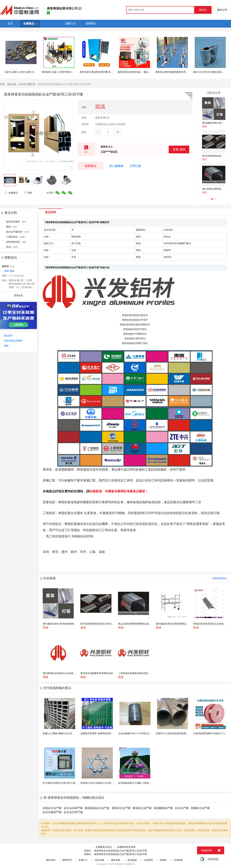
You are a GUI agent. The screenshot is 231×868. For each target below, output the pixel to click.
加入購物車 (116, 166)
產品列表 (12, 84)
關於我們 (51, 860)
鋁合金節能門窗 (73, 808)
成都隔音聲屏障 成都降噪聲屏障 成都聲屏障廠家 (105, 733)
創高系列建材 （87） (17, 222)
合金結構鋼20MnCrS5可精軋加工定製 (137, 733)
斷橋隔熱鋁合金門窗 (97, 808)
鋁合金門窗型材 (27, 84)
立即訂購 (135, 166)
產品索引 (9, 336)
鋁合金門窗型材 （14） (18, 232)
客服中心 (83, 860)
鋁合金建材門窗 (52, 812)
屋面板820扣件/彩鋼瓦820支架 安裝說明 (101, 783)
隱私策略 (116, 860)
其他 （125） (13, 247)
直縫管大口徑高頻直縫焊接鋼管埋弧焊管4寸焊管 (181, 733)
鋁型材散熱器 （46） (17, 242)
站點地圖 (99, 860)
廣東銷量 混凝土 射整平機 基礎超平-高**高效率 (66, 72)
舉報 (28, 193)
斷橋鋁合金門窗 (142, 808)
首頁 (2, 84)
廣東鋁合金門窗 (121, 808)
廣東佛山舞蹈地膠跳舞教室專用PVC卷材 (176, 72)
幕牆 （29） (12, 227)
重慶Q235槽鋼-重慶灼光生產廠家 (60, 733)
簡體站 (163, 860)
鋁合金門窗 (182, 808)
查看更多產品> (220, 578)
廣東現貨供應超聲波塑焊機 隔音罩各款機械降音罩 (106, 72)
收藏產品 (11, 193)
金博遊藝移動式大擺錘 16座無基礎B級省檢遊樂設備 (145, 783)
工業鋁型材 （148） (16, 237)
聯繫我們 (67, 860)
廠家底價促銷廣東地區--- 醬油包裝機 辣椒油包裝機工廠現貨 (148, 72)
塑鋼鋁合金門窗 (200, 808)
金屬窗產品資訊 (104, 847)
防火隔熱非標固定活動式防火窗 (59, 783)
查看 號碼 (179, 149)
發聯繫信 (90, 166)
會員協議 (132, 860)
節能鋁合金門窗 (52, 808)
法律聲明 (148, 860)
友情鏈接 (178, 860)
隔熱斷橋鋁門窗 (163, 808)
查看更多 (18, 295)
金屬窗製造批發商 (126, 847)
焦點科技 (120, 864)
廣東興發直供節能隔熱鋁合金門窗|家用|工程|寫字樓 (120, 851)
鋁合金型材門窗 (73, 812)
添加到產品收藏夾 (13, 341)
